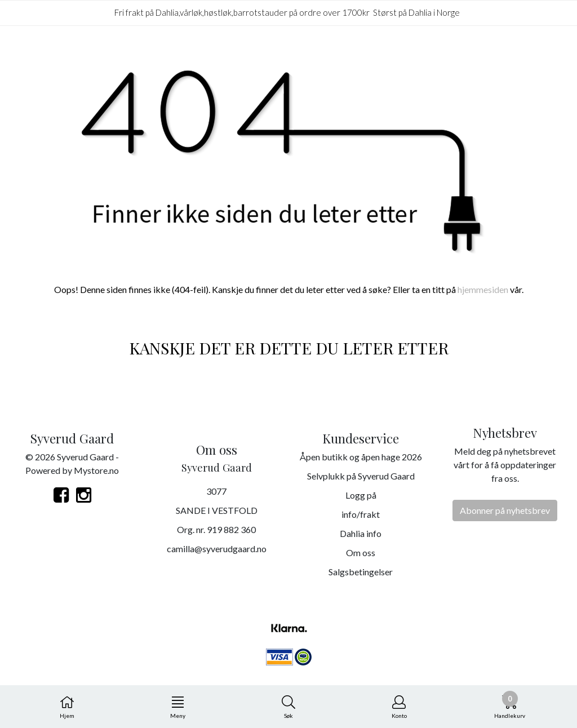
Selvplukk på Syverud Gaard (361, 476)
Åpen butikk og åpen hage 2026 (361, 457)
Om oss (361, 552)
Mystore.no (96, 470)
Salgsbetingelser (361, 572)
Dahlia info (361, 533)
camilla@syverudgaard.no (217, 549)
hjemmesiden (483, 289)
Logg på (361, 495)
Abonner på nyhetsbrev (505, 510)
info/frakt (361, 514)
